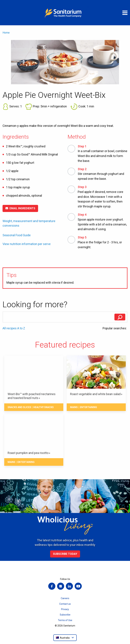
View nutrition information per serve (27, 244)
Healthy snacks (44, 407)
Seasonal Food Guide (17, 235)
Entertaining (88, 407)
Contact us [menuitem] (65, 604)
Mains (74, 407)
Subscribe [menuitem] (65, 615)
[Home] (65, 13)
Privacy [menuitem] (65, 609)
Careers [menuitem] (65, 598)
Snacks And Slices (19, 407)
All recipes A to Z (14, 328)
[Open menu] (125, 13)
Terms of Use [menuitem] (65, 620)
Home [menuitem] (6, 33)
